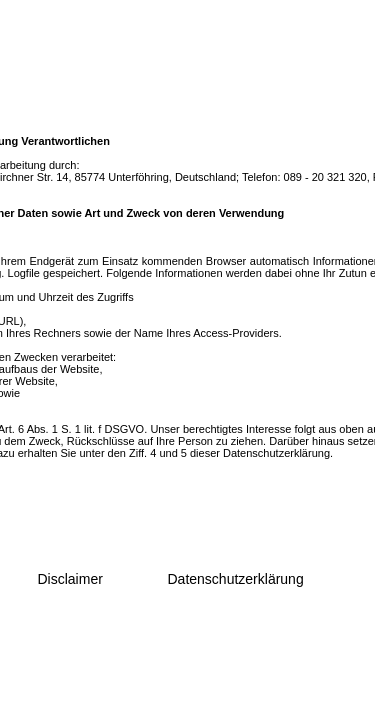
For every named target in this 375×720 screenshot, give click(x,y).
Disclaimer (70, 579)
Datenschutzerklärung (236, 579)
